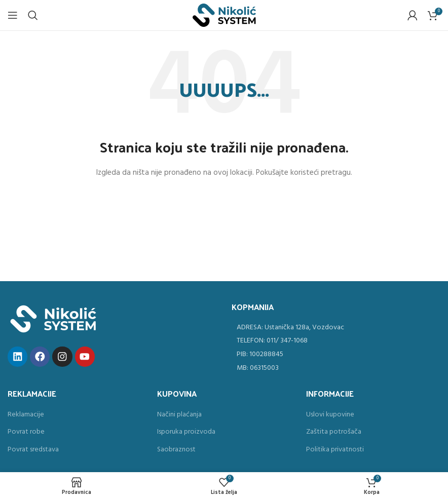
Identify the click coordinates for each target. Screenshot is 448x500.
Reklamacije (26, 415)
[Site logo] (224, 15)
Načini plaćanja (179, 415)
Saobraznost (176, 450)
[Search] (33, 15)
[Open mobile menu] (13, 15)
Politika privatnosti (335, 450)
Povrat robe (26, 432)
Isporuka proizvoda (186, 432)
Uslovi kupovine (330, 415)
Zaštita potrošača (334, 432)
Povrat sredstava (33, 450)
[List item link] (336, 328)
